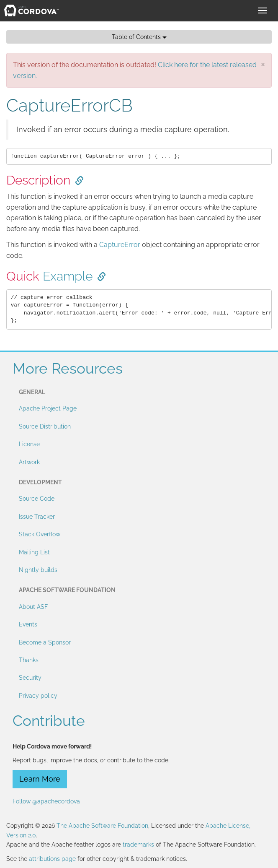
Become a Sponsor (45, 642)
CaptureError (120, 245)
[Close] (263, 64)
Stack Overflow (40, 534)
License (29, 444)
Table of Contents (139, 37)
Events (28, 624)
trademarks (138, 845)
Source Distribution (45, 426)
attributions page (52, 859)
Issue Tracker (37, 517)
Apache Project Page (48, 408)
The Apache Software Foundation (102, 826)
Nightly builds (38, 570)
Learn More (40, 779)
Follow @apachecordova (46, 801)
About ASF (33, 607)
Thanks (29, 660)
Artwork (29, 462)
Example (68, 276)
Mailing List (34, 552)
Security (30, 678)
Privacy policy (38, 696)
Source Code (37, 499)
